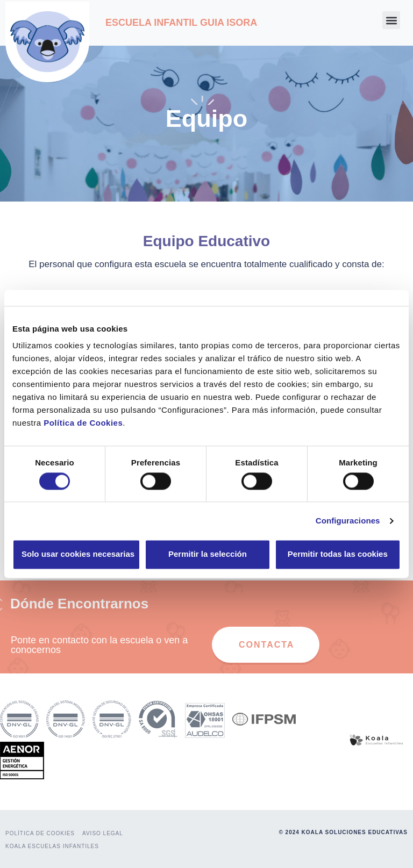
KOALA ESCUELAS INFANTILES (52, 846)
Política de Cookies (83, 423)
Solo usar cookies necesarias (78, 554)
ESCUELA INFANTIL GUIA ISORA (181, 23)
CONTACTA (266, 645)
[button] (391, 20)
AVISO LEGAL (103, 833)
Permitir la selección (208, 554)
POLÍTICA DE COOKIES (40, 833)
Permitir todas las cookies (338, 554)
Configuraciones (348, 521)
